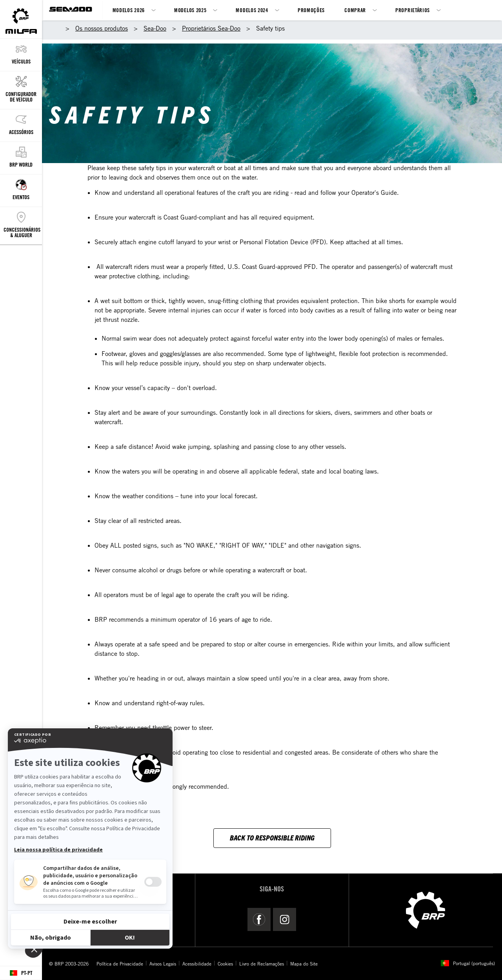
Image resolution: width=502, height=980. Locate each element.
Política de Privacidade (120, 964)
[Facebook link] (259, 919)
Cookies (225, 964)
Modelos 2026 (129, 10)
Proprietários (413, 10)
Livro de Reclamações (262, 964)
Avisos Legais (163, 964)
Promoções (311, 10)
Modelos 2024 (252, 10)
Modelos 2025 (190, 10)
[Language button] (21, 973)
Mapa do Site (304, 964)
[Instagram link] (285, 919)
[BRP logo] (426, 909)
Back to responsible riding (272, 838)
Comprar (355, 10)
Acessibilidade (197, 964)
